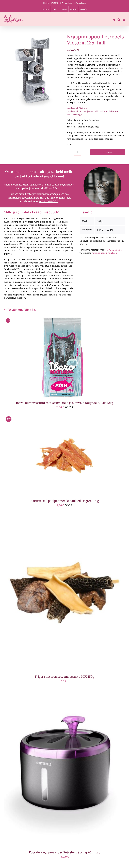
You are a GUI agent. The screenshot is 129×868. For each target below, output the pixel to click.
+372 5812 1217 (114, 250)
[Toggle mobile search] (119, 20)
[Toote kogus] (77, 152)
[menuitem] (45, 9)
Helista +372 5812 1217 (53, 3)
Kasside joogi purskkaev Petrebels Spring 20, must (64, 852)
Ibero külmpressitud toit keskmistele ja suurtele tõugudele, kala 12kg (65, 403)
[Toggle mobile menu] (124, 20)
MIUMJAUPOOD (49, 201)
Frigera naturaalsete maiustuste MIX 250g (65, 677)
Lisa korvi (108, 152)
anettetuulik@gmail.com (76, 3)
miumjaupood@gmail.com (105, 253)
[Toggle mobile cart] (114, 20)
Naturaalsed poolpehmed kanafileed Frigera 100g (65, 501)
